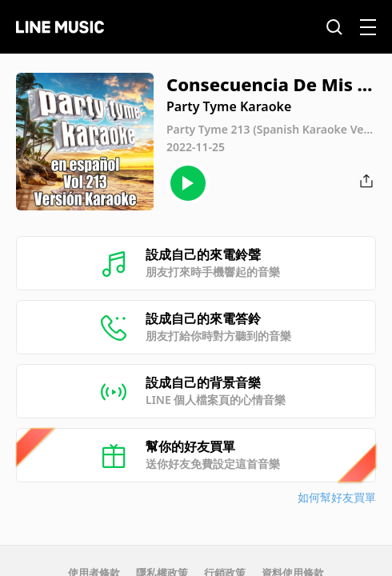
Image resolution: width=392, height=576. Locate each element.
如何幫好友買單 (337, 497)
